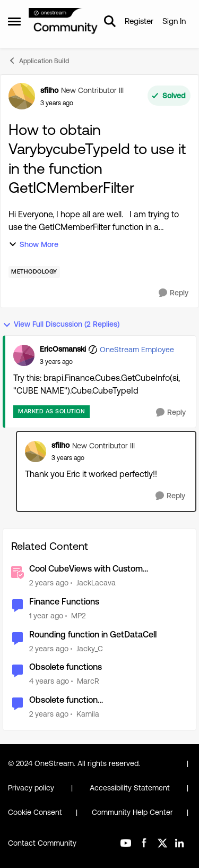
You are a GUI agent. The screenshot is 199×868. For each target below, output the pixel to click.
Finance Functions (64, 602)
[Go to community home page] (63, 22)
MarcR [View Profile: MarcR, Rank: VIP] (88, 681)
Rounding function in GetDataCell (93, 635)
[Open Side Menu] (14, 21)
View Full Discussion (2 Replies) (61, 324)
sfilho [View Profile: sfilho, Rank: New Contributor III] (49, 90)
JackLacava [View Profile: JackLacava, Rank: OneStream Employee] (96, 583)
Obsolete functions (66, 667)
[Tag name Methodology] (34, 272)
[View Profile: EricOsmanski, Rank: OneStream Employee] (24, 355)
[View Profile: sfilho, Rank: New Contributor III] (22, 96)
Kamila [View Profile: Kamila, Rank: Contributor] (88, 714)
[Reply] (174, 293)
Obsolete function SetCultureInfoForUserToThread (90, 700)
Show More (33, 245)
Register (139, 21)
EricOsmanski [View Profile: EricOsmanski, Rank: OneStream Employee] (63, 349)
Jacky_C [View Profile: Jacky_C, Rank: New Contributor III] (90, 648)
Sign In (174, 21)
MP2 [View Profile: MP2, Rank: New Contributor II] (78, 616)
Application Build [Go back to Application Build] (38, 61)
